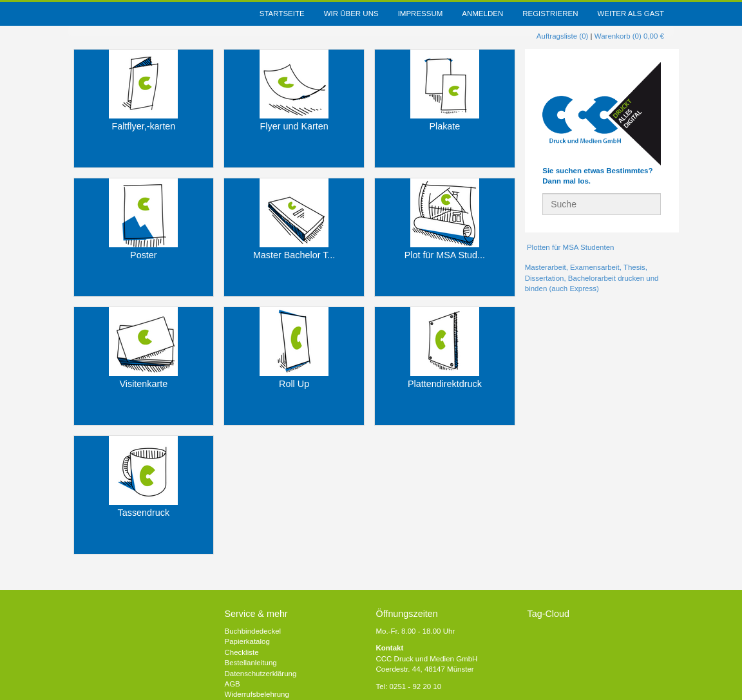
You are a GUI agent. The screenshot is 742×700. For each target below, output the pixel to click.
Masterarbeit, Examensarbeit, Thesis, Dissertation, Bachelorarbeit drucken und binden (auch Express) (592, 278)
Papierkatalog (247, 641)
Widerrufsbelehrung (257, 694)
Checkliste (242, 652)
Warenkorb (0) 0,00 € (629, 36)
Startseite (282, 14)
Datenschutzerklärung (261, 674)
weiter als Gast (631, 14)
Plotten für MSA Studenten (570, 247)
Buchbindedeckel (253, 631)
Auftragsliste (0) (563, 36)
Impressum (421, 14)
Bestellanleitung (251, 663)
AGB (233, 684)
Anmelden (482, 14)
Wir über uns (351, 14)
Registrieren (550, 14)
